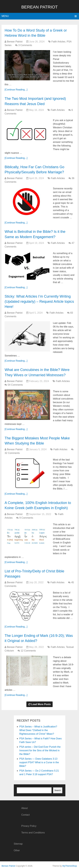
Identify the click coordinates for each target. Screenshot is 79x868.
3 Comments (25, 45)
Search (58, 788)
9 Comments (26, 516)
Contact (25, 813)
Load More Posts (40, 702)
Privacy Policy (29, 824)
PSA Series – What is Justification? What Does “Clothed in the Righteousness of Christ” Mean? (38, 728)
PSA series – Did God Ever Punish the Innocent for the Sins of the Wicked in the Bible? (40, 748)
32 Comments (12, 452)
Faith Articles (58, 41)
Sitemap (18, 842)
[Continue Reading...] (16, 89)
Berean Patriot (39, 7)
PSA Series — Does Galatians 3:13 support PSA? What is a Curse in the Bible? (39, 760)
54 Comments (15, 384)
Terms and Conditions (33, 830)
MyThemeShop (70, 864)
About (24, 806)
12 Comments (28, 649)
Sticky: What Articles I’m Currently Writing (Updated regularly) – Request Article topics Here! (38, 301)
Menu (5, 16)
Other (17, 848)
